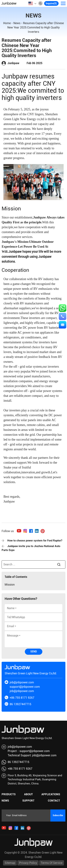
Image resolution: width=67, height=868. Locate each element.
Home (7, 23)
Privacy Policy (28, 863)
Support (28, 801)
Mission (10, 585)
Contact (54, 801)
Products (9, 794)
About (28, 794)
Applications (51, 794)
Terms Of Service (52, 863)
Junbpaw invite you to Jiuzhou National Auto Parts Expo (31, 548)
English (31, 3)
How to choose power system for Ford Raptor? (32, 541)
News (17, 23)
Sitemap (10, 863)
